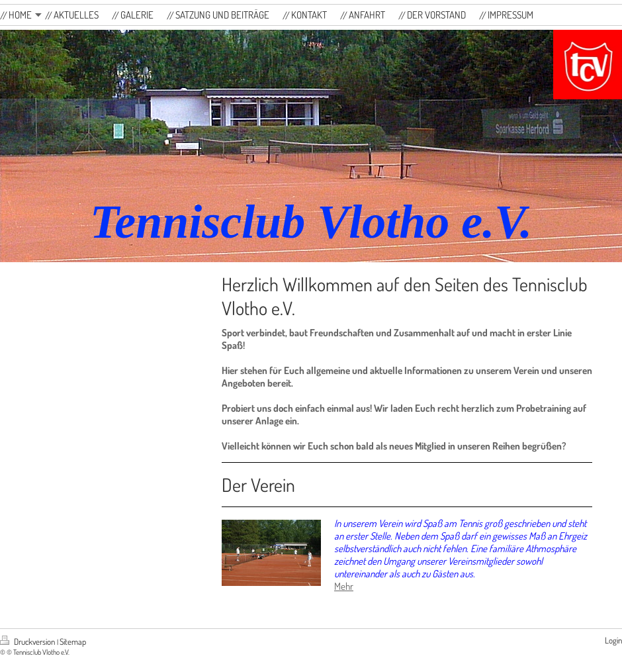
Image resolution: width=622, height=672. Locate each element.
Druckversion (28, 642)
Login (613, 640)
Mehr (344, 586)
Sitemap (73, 642)
